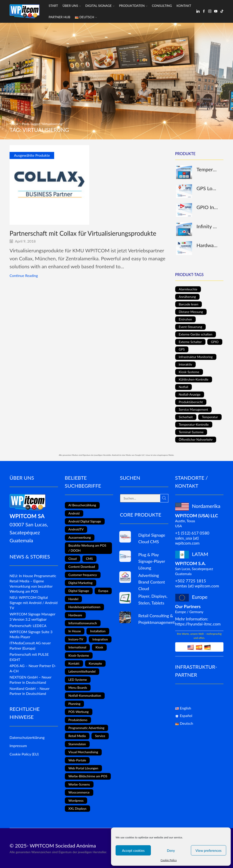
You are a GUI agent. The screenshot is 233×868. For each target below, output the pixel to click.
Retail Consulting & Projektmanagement (157, 619)
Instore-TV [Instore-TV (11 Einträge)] (76, 639)
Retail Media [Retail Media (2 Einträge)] (77, 736)
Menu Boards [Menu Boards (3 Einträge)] (78, 687)
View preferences (209, 850)
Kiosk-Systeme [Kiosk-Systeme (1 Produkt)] (189, 372)
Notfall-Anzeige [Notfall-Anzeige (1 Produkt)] (190, 394)
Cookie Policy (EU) (24, 754)
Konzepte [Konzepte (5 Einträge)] (95, 663)
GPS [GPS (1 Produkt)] (182, 349)
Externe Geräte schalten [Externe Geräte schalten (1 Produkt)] (196, 334)
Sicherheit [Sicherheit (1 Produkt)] (186, 417)
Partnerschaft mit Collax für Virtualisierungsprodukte (83, 233)
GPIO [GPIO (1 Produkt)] (215, 342)
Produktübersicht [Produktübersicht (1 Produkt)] (191, 402)
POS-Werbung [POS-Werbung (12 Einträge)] (79, 712)
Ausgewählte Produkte (32, 155)
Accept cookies (133, 850)
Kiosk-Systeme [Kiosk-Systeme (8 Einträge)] (79, 655)
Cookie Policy (168, 860)
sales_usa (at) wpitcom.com (187, 540)
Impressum (18, 746)
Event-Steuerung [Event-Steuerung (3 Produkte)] (191, 327)
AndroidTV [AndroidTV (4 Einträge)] (76, 529)
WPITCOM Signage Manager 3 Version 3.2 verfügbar (32, 617)
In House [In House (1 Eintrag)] (75, 631)
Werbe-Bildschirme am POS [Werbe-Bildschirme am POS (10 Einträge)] (88, 776)
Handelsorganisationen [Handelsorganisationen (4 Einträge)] (85, 607)
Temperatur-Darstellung (207, 169)
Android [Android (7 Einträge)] (74, 513)
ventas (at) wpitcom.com (197, 586)
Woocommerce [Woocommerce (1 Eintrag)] (79, 792)
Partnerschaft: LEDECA (28, 626)
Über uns (72, 6)
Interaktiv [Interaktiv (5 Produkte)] (186, 364)
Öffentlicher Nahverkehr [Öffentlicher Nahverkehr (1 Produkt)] (196, 439)
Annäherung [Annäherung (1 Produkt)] (187, 297)
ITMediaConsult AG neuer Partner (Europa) (30, 645)
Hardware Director (207, 245)
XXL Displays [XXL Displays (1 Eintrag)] (78, 808)
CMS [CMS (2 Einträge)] (89, 559)
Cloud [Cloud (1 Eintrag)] (73, 559)
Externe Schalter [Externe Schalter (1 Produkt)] (190, 342)
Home (14, 124)
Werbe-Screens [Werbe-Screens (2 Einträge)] (79, 784)
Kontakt (184, 6)
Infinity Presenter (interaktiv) (207, 226)
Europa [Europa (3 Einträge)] (103, 591)
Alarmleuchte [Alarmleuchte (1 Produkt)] (188, 289)
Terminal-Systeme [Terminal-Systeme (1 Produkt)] (191, 432)
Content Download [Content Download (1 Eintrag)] (82, 567)
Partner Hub (60, 17)
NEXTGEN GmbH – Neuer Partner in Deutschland (30, 680)
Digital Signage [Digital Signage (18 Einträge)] (79, 591)
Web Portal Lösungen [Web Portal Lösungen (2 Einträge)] (83, 768)
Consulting (162, 6)
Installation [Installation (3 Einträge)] (98, 631)
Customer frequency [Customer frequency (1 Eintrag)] (83, 575)
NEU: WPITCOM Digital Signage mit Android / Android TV (34, 603)
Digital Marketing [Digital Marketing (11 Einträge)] (81, 583)
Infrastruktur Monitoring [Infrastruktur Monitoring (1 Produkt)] (196, 357)
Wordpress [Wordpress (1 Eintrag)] (76, 800)
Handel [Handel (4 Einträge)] (73, 599)
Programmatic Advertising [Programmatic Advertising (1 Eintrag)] (86, 728)
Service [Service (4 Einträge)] (100, 736)
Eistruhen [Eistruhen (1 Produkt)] (185, 319)
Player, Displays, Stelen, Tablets (153, 599)
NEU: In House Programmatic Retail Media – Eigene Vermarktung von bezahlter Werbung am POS (33, 583)
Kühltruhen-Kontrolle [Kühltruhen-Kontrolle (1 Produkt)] (194, 379)
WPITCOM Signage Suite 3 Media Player (31, 634)
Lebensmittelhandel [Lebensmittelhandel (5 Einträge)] (82, 671)
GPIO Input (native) (207, 207)
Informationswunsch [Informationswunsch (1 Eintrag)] (83, 623)
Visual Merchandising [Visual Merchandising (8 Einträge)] (83, 752)
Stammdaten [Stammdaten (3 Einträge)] (77, 744)
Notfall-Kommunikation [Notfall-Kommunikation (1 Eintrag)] (85, 695)
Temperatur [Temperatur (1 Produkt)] (210, 417)
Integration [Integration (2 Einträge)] (100, 639)
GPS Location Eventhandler (207, 188)
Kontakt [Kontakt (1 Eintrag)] (74, 663)
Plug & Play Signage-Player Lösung (152, 561)
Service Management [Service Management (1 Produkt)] (194, 409)
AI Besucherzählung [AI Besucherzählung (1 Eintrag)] (82, 505)
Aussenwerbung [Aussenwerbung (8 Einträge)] (80, 537)
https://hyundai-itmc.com (198, 624)
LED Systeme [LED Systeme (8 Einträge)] (78, 680)
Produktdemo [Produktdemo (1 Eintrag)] (78, 720)
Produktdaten (133, 6)
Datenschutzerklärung (27, 737)
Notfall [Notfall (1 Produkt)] (184, 387)
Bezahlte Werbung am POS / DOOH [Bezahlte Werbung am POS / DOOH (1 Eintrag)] (87, 548)
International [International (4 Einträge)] (77, 647)
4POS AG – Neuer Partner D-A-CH (33, 668)
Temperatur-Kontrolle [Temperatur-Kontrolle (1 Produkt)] (194, 424)
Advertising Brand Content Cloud (152, 582)
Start (53, 6)
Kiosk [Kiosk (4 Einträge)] (99, 647)
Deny (171, 850)
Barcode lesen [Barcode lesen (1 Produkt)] (189, 304)
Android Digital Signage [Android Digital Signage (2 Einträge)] (85, 521)
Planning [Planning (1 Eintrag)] (75, 704)
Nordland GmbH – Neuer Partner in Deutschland (29, 691)
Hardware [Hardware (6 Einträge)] (75, 615)
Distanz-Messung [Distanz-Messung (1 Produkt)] (191, 312)
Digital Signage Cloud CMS (152, 538)
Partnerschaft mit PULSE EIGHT (29, 657)
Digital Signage (100, 6)
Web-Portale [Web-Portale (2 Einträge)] (77, 760)
